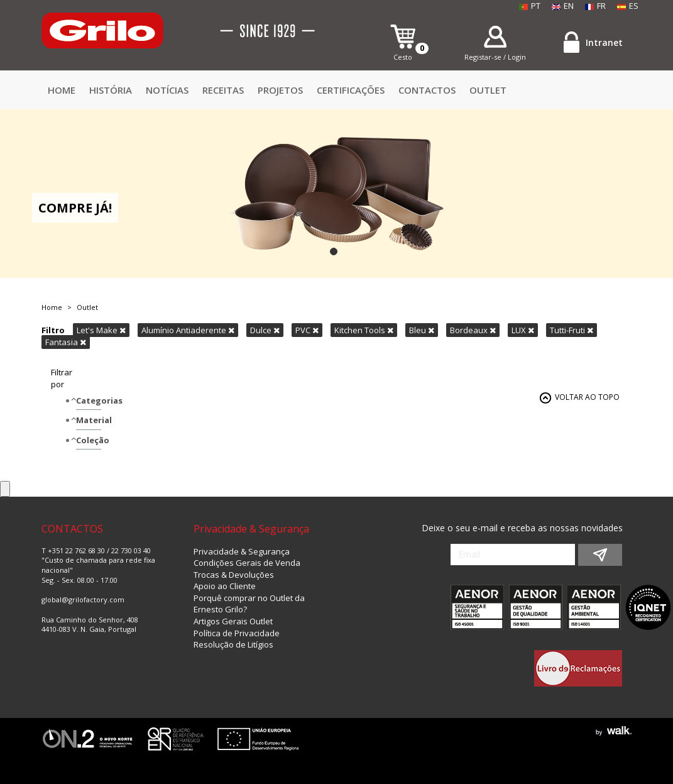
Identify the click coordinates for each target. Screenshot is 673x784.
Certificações (351, 90)
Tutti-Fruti (572, 330)
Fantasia (66, 342)
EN (563, 6)
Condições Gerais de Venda (247, 563)
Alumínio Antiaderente (188, 330)
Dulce (265, 330)
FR (595, 6)
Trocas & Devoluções (234, 575)
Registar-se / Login (495, 57)
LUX (523, 330)
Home (62, 90)
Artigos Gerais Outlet (233, 621)
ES (628, 6)
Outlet (488, 90)
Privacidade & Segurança (242, 551)
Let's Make (101, 330)
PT (530, 6)
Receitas (223, 90)
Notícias (167, 90)
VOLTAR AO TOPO (587, 397)
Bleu (422, 330)
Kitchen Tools (364, 330)
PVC (307, 330)
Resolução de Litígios (233, 644)
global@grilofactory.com (83, 599)
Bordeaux (473, 330)
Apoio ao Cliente (225, 586)
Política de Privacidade (237, 633)
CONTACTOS (427, 90)
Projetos (280, 90)
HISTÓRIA (111, 90)
